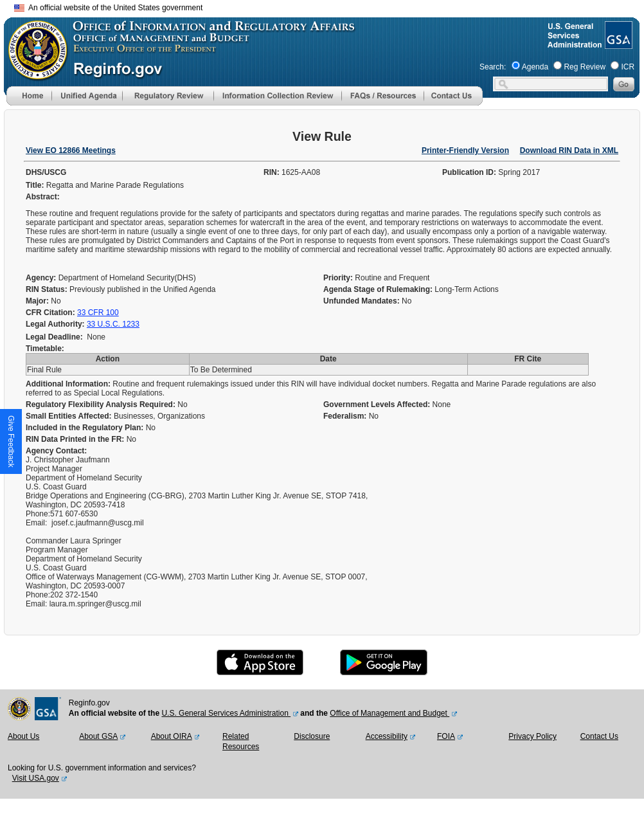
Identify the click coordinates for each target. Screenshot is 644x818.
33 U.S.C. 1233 (113, 324)
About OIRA (172, 736)
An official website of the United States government (108, 8)
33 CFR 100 (98, 313)
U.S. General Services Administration (226, 713)
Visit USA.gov (36, 778)
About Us (23, 736)
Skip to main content (330, 6)
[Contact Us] (453, 103)
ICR (628, 67)
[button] (87, 96)
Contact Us (599, 736)
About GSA (98, 736)
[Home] (29, 103)
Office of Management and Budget (389, 713)
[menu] (87, 96)
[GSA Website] (617, 44)
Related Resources (241, 741)
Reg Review (585, 67)
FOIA (446, 736)
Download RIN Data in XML (569, 150)
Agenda (535, 67)
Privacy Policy (532, 736)
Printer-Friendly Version (465, 150)
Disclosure (312, 736)
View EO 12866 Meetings (71, 150)
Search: (493, 67)
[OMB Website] (33, 74)
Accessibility (387, 736)
